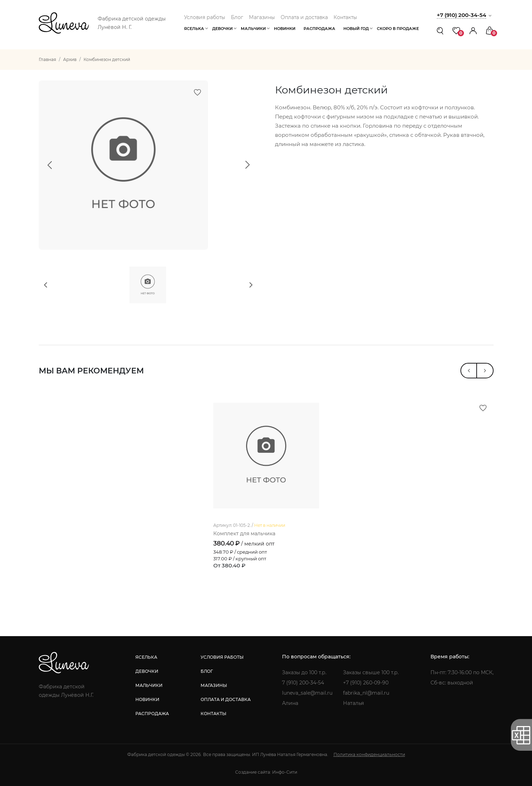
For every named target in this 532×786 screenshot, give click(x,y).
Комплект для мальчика (244, 534)
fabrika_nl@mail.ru (366, 693)
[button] (473, 31)
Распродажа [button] (319, 29)
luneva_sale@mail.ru (307, 693)
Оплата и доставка (304, 17)
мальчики (149, 685)
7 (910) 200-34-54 (303, 683)
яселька (146, 657)
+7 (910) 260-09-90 (366, 683)
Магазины (262, 17)
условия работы (222, 657)
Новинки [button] (285, 29)
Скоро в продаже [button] (398, 29)
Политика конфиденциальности (369, 754)
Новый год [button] (356, 29)
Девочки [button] (222, 29)
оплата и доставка (226, 699)
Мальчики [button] (253, 29)
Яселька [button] (194, 29)
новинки (147, 699)
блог (207, 671)
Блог (237, 17)
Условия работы (205, 17)
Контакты (345, 17)
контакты (213, 714)
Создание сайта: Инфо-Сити (266, 772)
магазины (214, 685)
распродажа (152, 714)
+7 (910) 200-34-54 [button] (461, 15)
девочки (147, 671)
